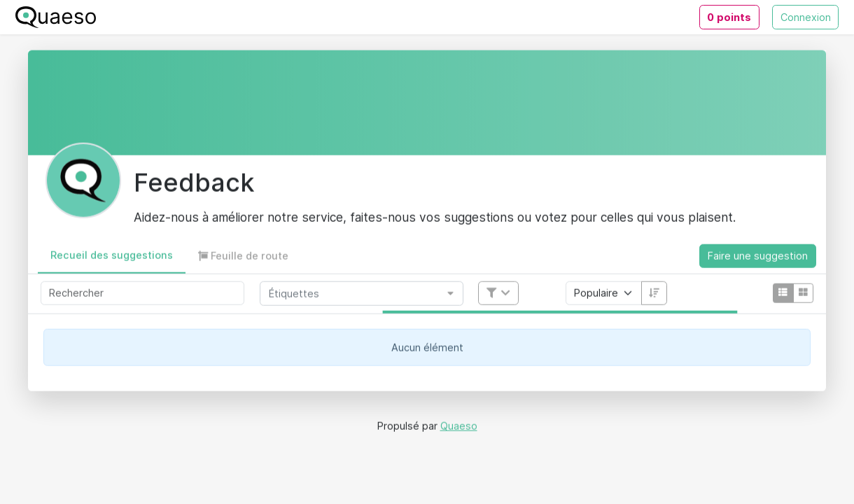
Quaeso (459, 428)
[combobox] (356, 295)
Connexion (806, 17)
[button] (112, 258)
